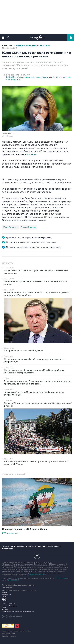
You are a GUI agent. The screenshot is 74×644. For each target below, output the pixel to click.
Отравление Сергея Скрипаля (33, 46)
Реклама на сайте (54, 546)
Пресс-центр (31, 546)
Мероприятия (7, 549)
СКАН (4, 608)
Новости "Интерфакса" (10, 606)
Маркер (5, 598)
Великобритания (29, 227)
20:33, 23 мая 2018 (10, 48)
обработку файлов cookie (37, 575)
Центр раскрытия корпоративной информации (18, 611)
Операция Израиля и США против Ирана (24, 529)
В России (7, 46)
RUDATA (5, 609)
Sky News (31, 154)
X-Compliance (6, 595)
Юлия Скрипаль (11, 227)
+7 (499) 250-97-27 (13, 580)
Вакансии (41, 546)
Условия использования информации (17, 631)
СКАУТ (4, 597)
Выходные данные (9, 634)
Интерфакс (37, 37)
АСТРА (4, 600)
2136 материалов (10, 533)
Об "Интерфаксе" (18, 546)
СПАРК (4, 593)
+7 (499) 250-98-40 (61, 578)
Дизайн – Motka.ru (9, 636)
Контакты (6, 546)
